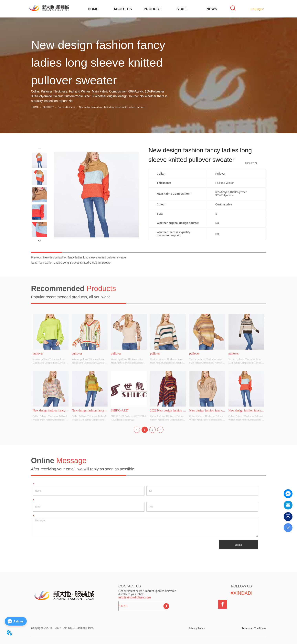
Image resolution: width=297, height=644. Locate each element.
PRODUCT (152, 9)
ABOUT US (123, 9)
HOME (93, 9)
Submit (238, 545)
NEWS (212, 9)
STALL (182, 9)
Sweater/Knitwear (66, 107)
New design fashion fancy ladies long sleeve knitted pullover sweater (111, 107)
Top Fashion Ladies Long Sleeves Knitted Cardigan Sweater (75, 263)
